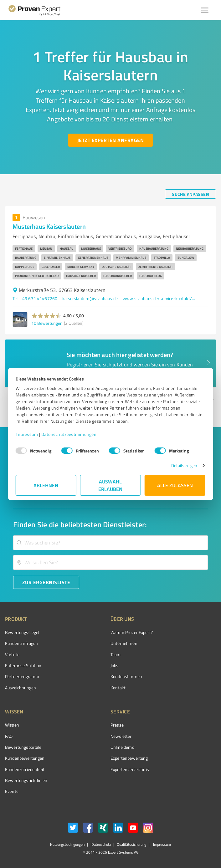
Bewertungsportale (23, 747)
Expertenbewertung (129, 758)
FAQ (9, 736)
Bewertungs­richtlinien (26, 780)
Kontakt (118, 688)
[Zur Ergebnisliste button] (46, 582)
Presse (117, 725)
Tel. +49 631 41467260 (35, 298)
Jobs (115, 665)
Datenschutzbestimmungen (69, 434)
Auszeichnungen (21, 688)
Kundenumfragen (21, 643)
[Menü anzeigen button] (205, 10)
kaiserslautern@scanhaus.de (90, 298)
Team (116, 654)
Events (12, 791)
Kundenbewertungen (25, 758)
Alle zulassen (175, 485)
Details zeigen (184, 465)
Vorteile (12, 654)
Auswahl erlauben (111, 485)
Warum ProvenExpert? (132, 632)
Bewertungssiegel (22, 632)
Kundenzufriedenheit (25, 769)
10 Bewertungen (47, 323)
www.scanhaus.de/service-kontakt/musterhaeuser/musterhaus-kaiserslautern (160, 298)
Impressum (27, 434)
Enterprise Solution (23, 665)
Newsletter (121, 736)
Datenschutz (101, 844)
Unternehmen (124, 643)
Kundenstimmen (126, 676)
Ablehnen (46, 485)
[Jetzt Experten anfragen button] (110, 140)
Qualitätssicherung (131, 844)
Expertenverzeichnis (130, 769)
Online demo (122, 747)
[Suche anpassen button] (190, 194)
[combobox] (110, 543)
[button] (46, 316)
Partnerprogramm (22, 676)
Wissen (12, 725)
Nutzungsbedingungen (67, 844)
